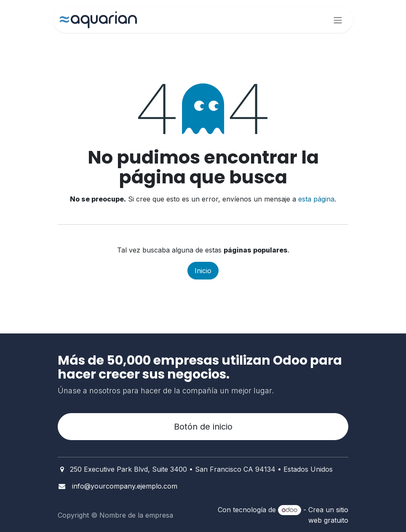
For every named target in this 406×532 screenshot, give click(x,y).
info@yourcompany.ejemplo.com (125, 486)
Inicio (203, 271)
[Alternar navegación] (338, 20)
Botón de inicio (203, 427)
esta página (316, 199)
